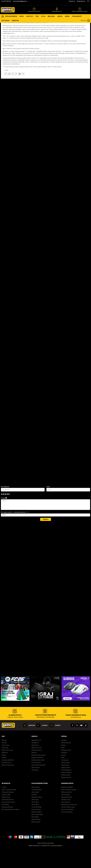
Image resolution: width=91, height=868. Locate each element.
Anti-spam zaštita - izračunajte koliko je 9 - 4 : (15, 532)
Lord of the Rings (36, 827)
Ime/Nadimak (5, 506)
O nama (4, 807)
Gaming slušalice (66, 762)
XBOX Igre (5, 772)
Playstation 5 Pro (36, 760)
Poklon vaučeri (6, 817)
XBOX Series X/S (36, 767)
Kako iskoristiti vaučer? (8, 822)
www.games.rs (37, 865)
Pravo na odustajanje (67, 829)
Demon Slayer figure (37, 834)
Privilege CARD (6, 814)
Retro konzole (35, 787)
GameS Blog (5, 824)
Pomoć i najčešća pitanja (9, 809)
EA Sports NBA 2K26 (8, 780)
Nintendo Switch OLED (38, 780)
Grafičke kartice (66, 795)
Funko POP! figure (37, 809)
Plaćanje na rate (66, 819)
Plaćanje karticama (67, 817)
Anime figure (35, 822)
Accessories (65, 780)
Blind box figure (36, 841)
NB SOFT (48, 865)
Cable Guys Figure (37, 817)
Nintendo (34, 772)
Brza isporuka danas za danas (10, 829)
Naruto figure (35, 824)
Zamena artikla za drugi (68, 827)
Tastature (64, 760)
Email (48, 506)
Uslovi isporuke (66, 822)
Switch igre (5, 767)
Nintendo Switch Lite (37, 777)
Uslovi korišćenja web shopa (46, 863)
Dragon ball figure (37, 832)
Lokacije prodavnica (7, 827)
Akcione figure (36, 807)
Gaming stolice (66, 782)
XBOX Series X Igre (7, 770)
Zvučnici (64, 775)
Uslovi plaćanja (66, 814)
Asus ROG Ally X (36, 782)
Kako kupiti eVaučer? (8, 819)
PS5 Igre (4, 760)
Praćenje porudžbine (67, 807)
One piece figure (36, 829)
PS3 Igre (4, 777)
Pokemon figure (36, 839)
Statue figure (35, 819)
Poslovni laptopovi (66, 792)
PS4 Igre (4, 762)
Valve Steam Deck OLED (38, 785)
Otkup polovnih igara (8, 812)
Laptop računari (66, 787)
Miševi (63, 767)
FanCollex (34, 814)
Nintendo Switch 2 (37, 770)
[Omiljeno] (88, 1)
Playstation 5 (35, 762)
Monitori (63, 765)
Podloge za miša (66, 770)
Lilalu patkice (35, 812)
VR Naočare (35, 790)
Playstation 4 (35, 765)
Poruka (4, 518)
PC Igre (4, 775)
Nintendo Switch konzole (39, 775)
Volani (63, 777)
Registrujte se (81, 1)
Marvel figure (35, 837)
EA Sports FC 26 (6, 782)
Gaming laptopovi (66, 790)
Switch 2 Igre (6, 765)
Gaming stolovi (66, 785)
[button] (86, 21)
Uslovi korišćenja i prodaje (69, 809)
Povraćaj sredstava (67, 832)
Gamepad (64, 772)
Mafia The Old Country (8, 785)
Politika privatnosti (66, 812)
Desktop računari (66, 797)
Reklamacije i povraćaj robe (69, 824)
